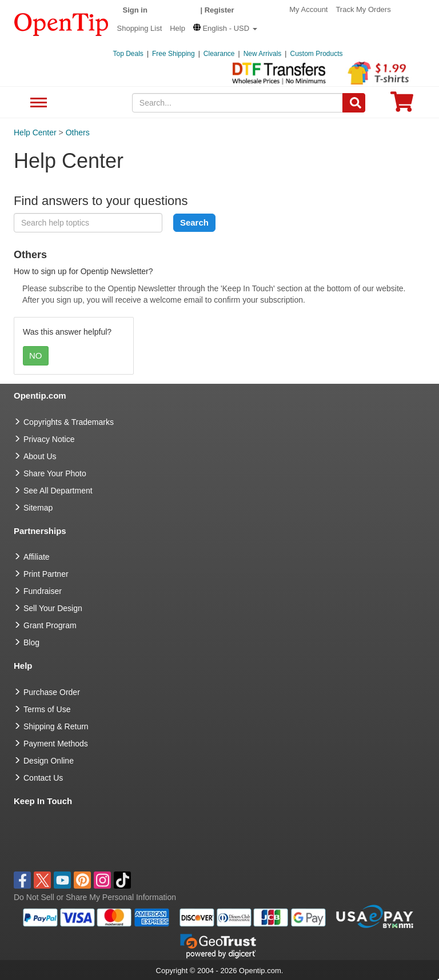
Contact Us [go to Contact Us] (43, 778)
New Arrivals (263, 54)
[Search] (354, 103)
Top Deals (128, 54)
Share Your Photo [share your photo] (55, 473)
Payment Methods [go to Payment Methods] (56, 744)
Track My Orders (363, 9)
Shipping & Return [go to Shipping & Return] (56, 726)
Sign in (135, 10)
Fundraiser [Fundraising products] (43, 591)
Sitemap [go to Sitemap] (38, 508)
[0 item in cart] (402, 105)
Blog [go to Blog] (31, 642)
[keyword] (88, 223)
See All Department (37, 103)
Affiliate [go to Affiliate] (37, 557)
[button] (225, 28)
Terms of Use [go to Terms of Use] (47, 709)
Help (177, 28)
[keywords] (238, 103)
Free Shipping (173, 54)
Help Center (35, 132)
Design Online (49, 761)
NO (36, 356)
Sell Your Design (53, 608)
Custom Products (316, 54)
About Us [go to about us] (40, 456)
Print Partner (46, 574)
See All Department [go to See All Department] (58, 491)
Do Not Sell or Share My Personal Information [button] (95, 897)
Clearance (219, 54)
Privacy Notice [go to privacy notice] (49, 439)
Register (219, 10)
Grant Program (50, 625)
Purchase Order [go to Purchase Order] (52, 692)
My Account (308, 9)
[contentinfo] (61, 23)
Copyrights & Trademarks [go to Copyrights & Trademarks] (69, 422)
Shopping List (140, 28)
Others (78, 132)
